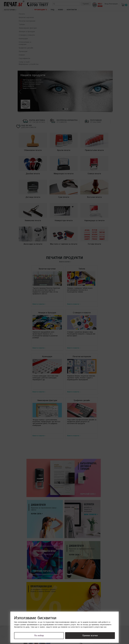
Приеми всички (96, 636)
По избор (56, 636)
